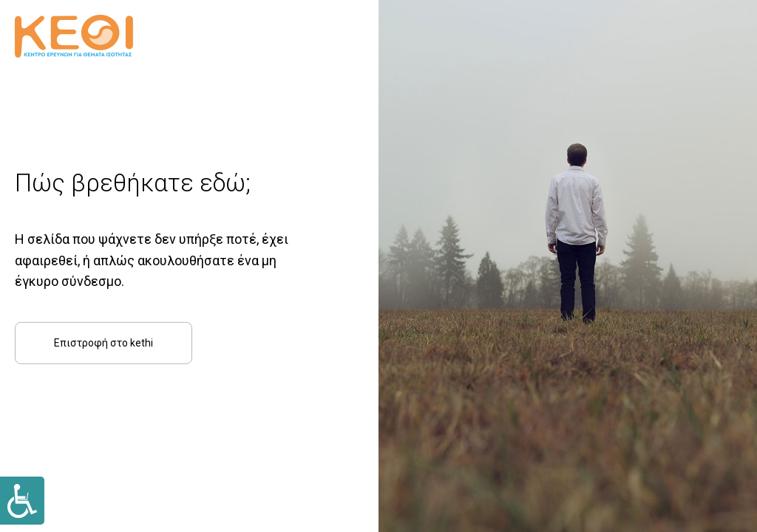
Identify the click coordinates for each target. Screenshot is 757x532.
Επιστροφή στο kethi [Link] (103, 343)
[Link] (22, 501)
